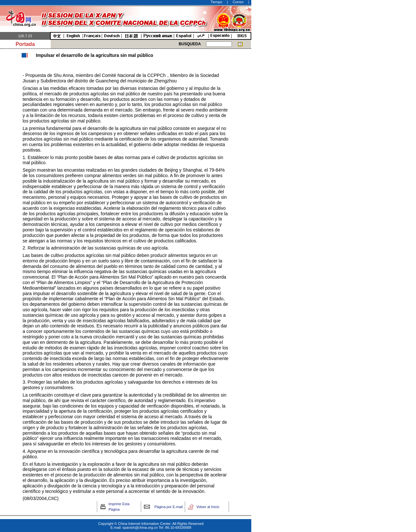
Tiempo (216, 2)
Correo (238, 2)
